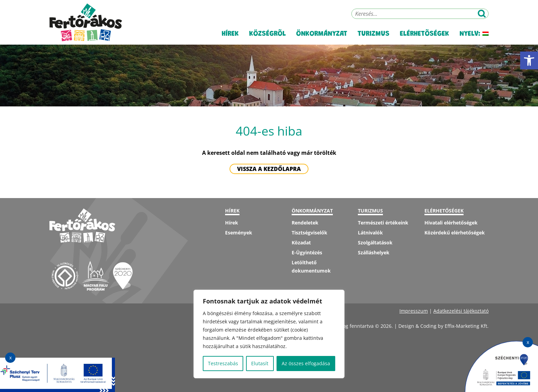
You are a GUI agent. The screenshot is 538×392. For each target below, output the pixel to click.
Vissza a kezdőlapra (269, 169)
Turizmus (373, 34)
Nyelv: (474, 34)
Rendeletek (305, 223)
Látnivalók (370, 233)
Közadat (301, 243)
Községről (267, 34)
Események (239, 233)
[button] (529, 60)
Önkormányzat (322, 34)
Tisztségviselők (309, 233)
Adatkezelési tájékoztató (461, 311)
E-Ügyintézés (307, 252)
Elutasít (260, 363)
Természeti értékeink (383, 223)
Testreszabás (223, 363)
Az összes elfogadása (306, 363)
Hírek (230, 34)
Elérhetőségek (424, 34)
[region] (269, 334)
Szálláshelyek (374, 252)
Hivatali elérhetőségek (451, 223)
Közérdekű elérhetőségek (455, 233)
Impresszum (414, 311)
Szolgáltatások (375, 243)
